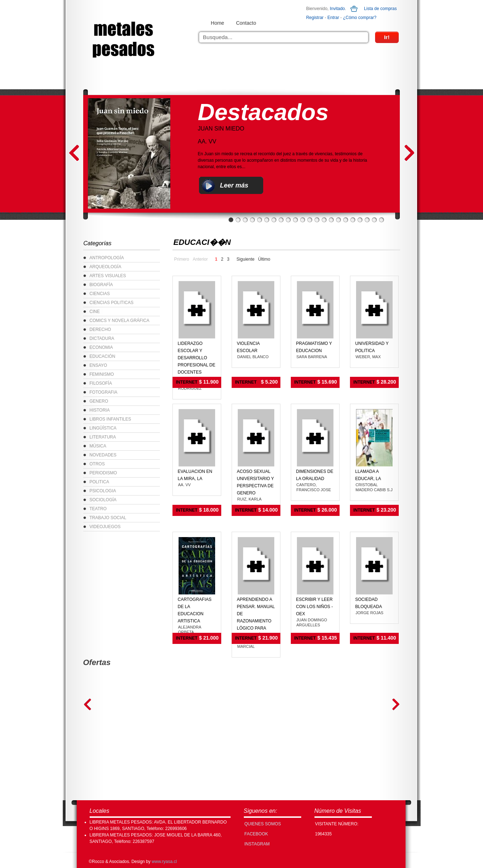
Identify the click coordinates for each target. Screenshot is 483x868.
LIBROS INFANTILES (110, 419)
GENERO (99, 401)
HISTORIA (100, 410)
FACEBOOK (256, 834)
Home (217, 23)
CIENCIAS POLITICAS (112, 303)
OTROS (97, 464)
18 (353, 220)
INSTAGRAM (257, 844)
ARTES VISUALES (108, 276)
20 (367, 220)
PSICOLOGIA (103, 491)
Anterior (200, 259)
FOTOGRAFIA (104, 392)
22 (382, 220)
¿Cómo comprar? (359, 18)
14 (324, 220)
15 (331, 220)
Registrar (315, 18)
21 (374, 220)
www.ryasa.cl (164, 862)
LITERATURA (103, 437)
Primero (182, 259)
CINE (95, 312)
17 (346, 220)
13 (317, 220)
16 (338, 220)
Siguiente (246, 259)
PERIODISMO (103, 473)
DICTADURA (102, 338)
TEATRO (98, 509)
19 (360, 220)
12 (310, 220)
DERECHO (100, 329)
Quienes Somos (263, 824)
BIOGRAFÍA (101, 285)
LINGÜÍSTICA (103, 428)
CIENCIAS (100, 294)
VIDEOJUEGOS (105, 527)
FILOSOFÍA (101, 383)
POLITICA (100, 482)
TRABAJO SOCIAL (108, 518)
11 (303, 220)
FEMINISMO (102, 374)
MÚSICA (98, 446)
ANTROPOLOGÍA (107, 258)
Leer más (234, 185)
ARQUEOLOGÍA (106, 267)
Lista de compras (380, 9)
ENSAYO (98, 365)
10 (295, 220)
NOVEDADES (103, 455)
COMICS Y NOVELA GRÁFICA (120, 321)
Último (264, 259)
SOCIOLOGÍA (103, 500)
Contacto (246, 23)
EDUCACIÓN (103, 356)
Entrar (333, 18)
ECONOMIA (101, 347)
